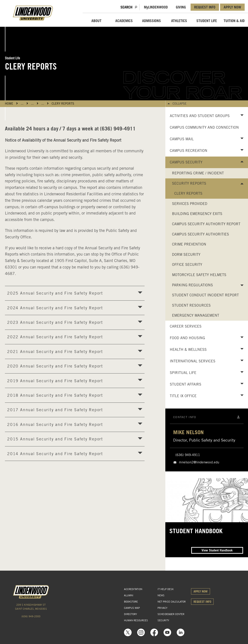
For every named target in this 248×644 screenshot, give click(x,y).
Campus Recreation (189, 151)
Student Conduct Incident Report (205, 295)
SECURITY (163, 620)
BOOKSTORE (131, 602)
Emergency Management (196, 315)
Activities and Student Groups (200, 116)
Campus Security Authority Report (206, 224)
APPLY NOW (232, 7)
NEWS (161, 595)
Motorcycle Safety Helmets (199, 275)
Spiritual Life (183, 373)
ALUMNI (129, 595)
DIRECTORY (130, 614)
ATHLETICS (179, 21)
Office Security (187, 265)
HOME (9, 104)
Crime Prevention (189, 244)
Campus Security (186, 162)
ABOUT (96, 21)
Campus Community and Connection (204, 127)
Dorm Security (186, 255)
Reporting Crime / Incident (198, 173)
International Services (193, 361)
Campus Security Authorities (201, 234)
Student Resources (191, 305)
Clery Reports (63, 104)
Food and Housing (187, 338)
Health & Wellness (188, 350)
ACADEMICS (124, 21)
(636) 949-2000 (31, 616)
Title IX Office (183, 396)
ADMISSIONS (151, 21)
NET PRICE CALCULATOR (172, 602)
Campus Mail (182, 139)
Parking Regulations (192, 285)
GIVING (181, 7)
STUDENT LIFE (207, 21)
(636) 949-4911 (188, 455)
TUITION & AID (234, 21)
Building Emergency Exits (197, 214)
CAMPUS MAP (132, 608)
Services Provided (190, 204)
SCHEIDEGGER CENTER (171, 614)
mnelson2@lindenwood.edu (199, 462)
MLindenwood (156, 7)
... (22, 104)
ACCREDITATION (133, 589)
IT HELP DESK (166, 589)
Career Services (186, 326)
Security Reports (189, 183)
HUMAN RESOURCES (136, 620)
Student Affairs (186, 384)
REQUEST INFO (205, 7)
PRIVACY (162, 608)
